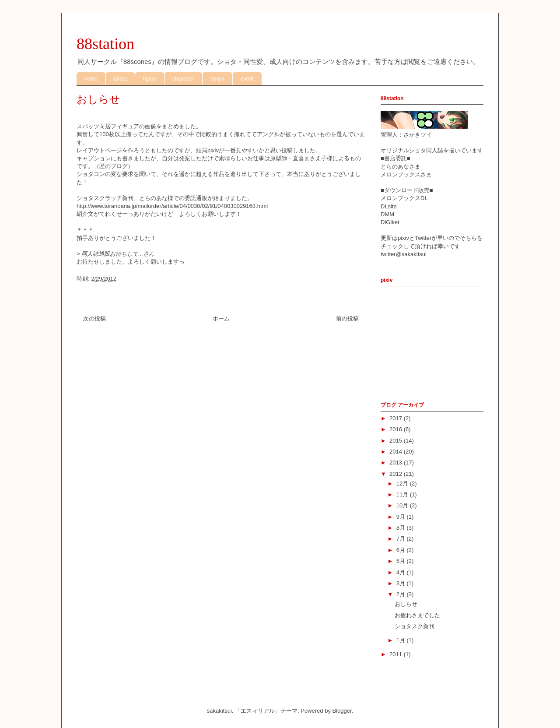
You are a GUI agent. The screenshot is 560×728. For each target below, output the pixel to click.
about (120, 79)
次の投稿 (94, 318)
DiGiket (390, 222)
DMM (387, 214)
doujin (217, 79)
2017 (397, 418)
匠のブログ (114, 166)
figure (150, 79)
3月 (402, 583)
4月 (402, 572)
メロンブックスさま (406, 174)
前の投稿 (347, 318)
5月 (402, 561)
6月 (402, 550)
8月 (402, 528)
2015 (397, 441)
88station (105, 44)
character (183, 79)
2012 (397, 474)
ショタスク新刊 (415, 626)
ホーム (221, 318)
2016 (397, 429)
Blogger (342, 711)
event (247, 79)
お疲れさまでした (417, 615)
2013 (397, 462)
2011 (397, 654)
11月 (403, 494)
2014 (397, 452)
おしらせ (406, 604)
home (91, 79)
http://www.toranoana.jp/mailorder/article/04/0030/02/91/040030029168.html (172, 206)
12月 (403, 484)
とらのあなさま (401, 167)
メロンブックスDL (404, 198)
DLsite (389, 206)
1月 (402, 640)
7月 (402, 539)
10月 (403, 505)
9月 (402, 517)
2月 (402, 594)
